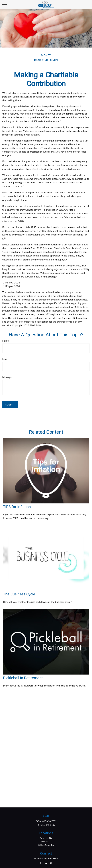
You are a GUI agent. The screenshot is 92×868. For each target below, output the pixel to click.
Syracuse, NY (46, 838)
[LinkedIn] (46, 863)
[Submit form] (10, 404)
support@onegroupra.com (46, 858)
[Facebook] (40, 863)
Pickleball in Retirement (23, 678)
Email (5, 359)
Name (6, 341)
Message (7, 377)
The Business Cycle (19, 594)
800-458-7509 (49, 821)
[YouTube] (51, 863)
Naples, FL (46, 842)
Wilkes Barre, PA (46, 845)
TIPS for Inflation (17, 507)
